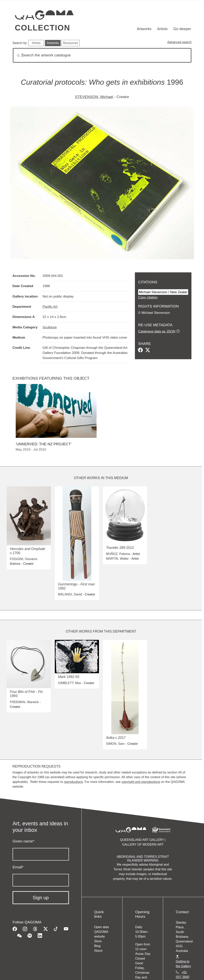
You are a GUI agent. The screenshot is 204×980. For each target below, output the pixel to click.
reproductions (73, 782)
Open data (102, 927)
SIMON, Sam (115, 744)
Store (98, 941)
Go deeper (182, 29)
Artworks (144, 29)
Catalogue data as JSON (157, 331)
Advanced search (179, 42)
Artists (162, 29)
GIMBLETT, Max (69, 683)
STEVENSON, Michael (94, 97)
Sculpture (49, 327)
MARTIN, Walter (117, 559)
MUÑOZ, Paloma (118, 554)
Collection (43, 28)
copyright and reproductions (141, 782)
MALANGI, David (70, 594)
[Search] (102, 55)
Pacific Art (50, 307)
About (98, 951)
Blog (97, 946)
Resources (70, 43)
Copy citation (148, 297)
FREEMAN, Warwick (24, 702)
